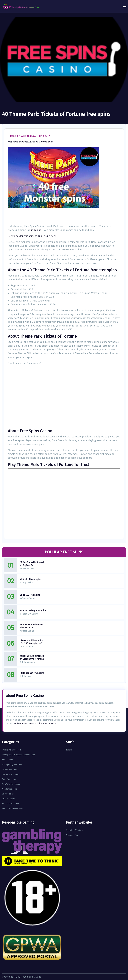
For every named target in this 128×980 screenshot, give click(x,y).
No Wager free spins (11, 784)
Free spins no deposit (11, 750)
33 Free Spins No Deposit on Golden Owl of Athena (32, 657)
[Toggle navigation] (125, 6)
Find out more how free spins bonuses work (35, 724)
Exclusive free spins (11, 804)
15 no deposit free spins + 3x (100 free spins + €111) (32, 642)
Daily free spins (9, 779)
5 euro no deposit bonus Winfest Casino (31, 626)
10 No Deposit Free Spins (32, 673)
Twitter (69, 750)
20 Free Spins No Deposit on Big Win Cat (32, 564)
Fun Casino (35, 230)
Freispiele (70, 830)
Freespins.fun (72, 835)
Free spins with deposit (19, 142)
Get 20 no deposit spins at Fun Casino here (32, 236)
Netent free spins (44, 142)
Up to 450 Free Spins (30, 595)
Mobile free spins (10, 789)
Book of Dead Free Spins (13, 809)
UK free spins (8, 794)
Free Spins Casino (32, 977)
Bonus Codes (8, 760)
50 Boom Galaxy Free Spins (33, 611)
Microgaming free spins (12, 765)
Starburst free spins (11, 774)
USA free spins (8, 799)
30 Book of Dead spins (30, 579)
